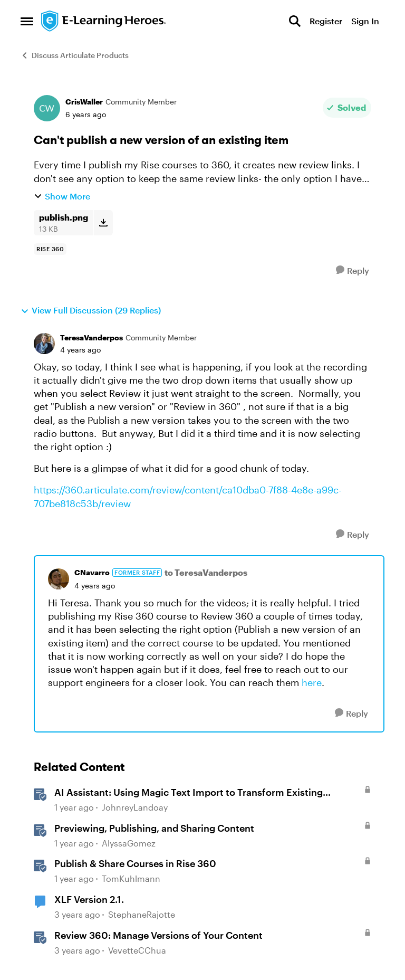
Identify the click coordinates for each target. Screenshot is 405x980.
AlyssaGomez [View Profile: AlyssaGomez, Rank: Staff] (129, 843)
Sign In (365, 21)
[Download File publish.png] (103, 223)
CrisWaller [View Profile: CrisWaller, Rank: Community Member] (84, 102)
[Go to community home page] (104, 21)
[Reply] (353, 270)
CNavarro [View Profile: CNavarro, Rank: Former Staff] (92, 572)
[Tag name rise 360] (50, 249)
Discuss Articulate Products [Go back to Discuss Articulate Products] (75, 55)
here (312, 682)
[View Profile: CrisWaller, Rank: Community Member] (47, 108)
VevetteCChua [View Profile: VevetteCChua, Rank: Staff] (137, 950)
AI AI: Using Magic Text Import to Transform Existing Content (189, 793)
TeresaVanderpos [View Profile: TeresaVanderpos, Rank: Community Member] (91, 337)
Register (326, 21)
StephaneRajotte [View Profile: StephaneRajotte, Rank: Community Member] (142, 914)
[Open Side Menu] (27, 21)
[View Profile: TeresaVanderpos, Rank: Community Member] (44, 344)
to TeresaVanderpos (206, 572)
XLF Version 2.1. (89, 899)
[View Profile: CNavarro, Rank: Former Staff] (59, 579)
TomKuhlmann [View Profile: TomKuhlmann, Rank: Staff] (131, 879)
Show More (62, 196)
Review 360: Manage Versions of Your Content (158, 935)
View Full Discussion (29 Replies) (91, 310)
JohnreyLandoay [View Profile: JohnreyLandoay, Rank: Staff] (135, 807)
